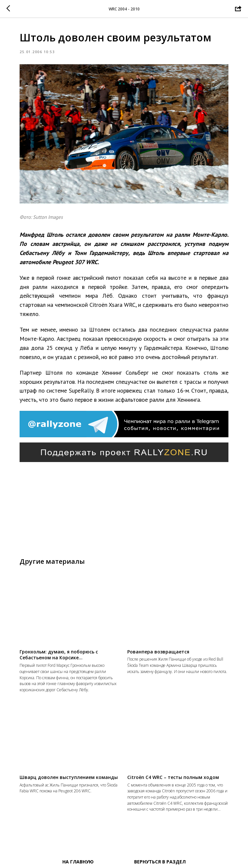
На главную (78, 862)
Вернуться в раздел (160, 862)
